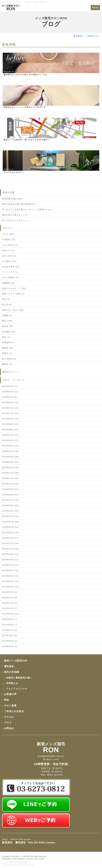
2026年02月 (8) (10, 397)
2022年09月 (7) (10, 619)
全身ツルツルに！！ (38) (14, 288)
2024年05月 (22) (10, 511)
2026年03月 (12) (10, 392)
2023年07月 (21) (10, 565)
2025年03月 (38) (10, 457)
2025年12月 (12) (10, 408)
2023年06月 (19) (10, 570)
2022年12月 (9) (10, 603)
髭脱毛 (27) (8, 364)
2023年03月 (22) (10, 587)
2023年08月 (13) (10, 560)
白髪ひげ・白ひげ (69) (13, 310)
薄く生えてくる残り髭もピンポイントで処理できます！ (28, 210)
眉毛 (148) (7, 321)
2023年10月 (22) (10, 549)
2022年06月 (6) (10, 635)
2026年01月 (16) (10, 402)
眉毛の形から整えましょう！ (16, 215)
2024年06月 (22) (10, 505)
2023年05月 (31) (10, 576)
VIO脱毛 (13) (8, 239)
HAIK (32, 865)
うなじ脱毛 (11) (10, 245)
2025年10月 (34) (10, 419)
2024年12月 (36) (10, 473)
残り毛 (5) (7, 305)
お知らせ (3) (8, 250)
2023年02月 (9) (10, 592)
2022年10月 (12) (10, 614)
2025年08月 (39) (10, 430)
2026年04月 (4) (10, 386)
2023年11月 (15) (10, 543)
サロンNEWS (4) (10, 277)
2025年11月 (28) (10, 413)
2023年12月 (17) (10, 538)
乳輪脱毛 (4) (8, 283)
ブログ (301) (8, 234)
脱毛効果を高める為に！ (13, 199)
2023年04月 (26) (10, 581)
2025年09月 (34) (10, 424)
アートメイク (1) (10, 272)
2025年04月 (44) (10, 451)
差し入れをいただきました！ (16, 220)
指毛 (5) (6, 299)
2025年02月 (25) (10, 462)
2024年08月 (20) (10, 495)
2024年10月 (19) (10, 484)
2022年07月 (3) (10, 630)
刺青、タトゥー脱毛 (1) (13, 294)
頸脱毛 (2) (7, 353)
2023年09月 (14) (10, 554)
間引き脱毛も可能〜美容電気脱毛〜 (19, 204)
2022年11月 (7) (10, 608)
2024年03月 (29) (10, 522)
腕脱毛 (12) (8, 348)
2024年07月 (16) (10, 500)
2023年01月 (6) (10, 598)
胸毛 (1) (6, 337)
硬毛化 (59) (8, 326)
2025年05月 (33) (10, 446)
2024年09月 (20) (10, 489)
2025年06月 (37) (10, 440)
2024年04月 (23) (10, 516)
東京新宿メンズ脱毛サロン (87, 36)
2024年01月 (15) (10, 533)
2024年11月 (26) (10, 478)
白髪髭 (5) (7, 315)
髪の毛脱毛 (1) (9, 359)
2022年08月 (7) (10, 625)
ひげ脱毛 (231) (9, 261)
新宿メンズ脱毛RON (23, 856)
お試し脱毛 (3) (9, 256)
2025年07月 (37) (10, 435)
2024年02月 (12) (10, 527)
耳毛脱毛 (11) (9, 332)
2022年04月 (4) (10, 646)
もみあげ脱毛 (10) (11, 267)
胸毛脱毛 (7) (8, 342)
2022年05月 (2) (10, 641)
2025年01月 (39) (10, 468)
